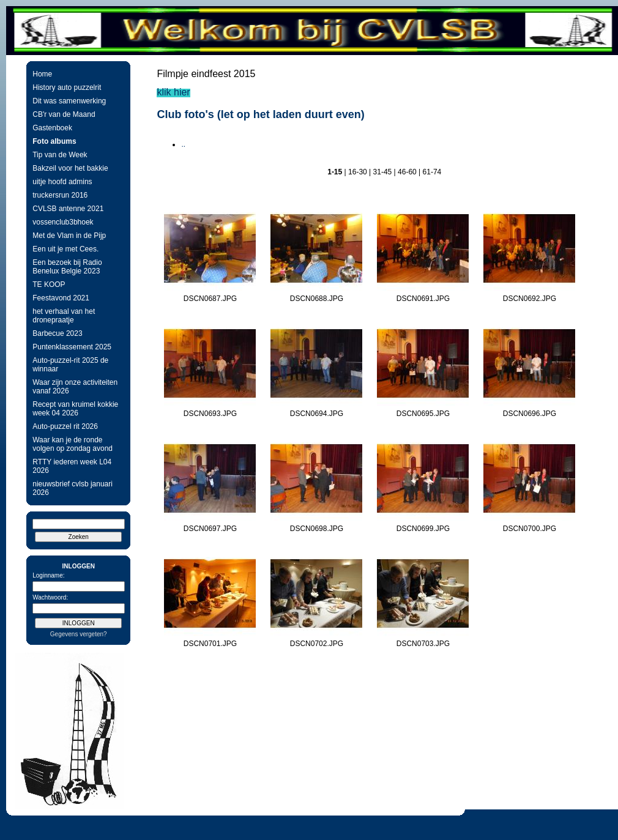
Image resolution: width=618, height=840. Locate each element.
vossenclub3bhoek (63, 222)
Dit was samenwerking (69, 101)
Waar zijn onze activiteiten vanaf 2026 (75, 387)
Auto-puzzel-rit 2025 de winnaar (70, 365)
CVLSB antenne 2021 (68, 209)
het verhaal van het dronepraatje (64, 316)
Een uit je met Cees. (65, 249)
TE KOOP (49, 284)
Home (42, 74)
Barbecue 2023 (57, 333)
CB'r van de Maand (64, 114)
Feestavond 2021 (61, 298)
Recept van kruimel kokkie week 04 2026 (75, 409)
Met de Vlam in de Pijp (69, 236)
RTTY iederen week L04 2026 (72, 466)
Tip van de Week (60, 155)
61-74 (432, 172)
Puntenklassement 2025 (72, 347)
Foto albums (54, 141)
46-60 (407, 172)
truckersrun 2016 (60, 195)
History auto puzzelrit (67, 87)
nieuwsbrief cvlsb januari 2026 (73, 488)
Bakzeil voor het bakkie (70, 168)
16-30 (358, 172)
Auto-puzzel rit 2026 (65, 426)
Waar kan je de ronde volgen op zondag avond (73, 444)
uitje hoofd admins (62, 182)
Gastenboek (52, 128)
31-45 (383, 172)
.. (183, 144)
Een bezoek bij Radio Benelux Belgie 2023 (67, 267)
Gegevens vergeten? (79, 634)
